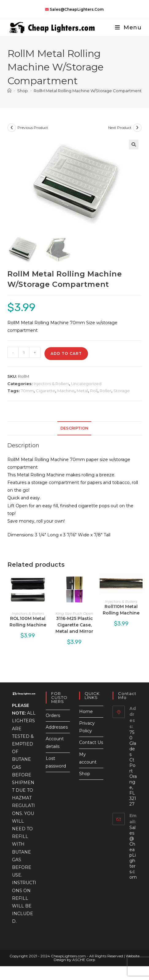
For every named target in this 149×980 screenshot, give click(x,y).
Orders (53, 715)
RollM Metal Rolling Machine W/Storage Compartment (88, 91)
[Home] (9, 91)
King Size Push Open (74, 613)
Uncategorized (86, 384)
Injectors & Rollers (51, 384)
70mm (27, 391)
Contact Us (91, 742)
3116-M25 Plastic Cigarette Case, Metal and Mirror (74, 625)
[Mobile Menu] (126, 28)
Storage (122, 391)
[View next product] (137, 128)
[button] (134, 145)
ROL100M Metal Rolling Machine (28, 622)
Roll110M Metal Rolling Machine (121, 610)
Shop (85, 774)
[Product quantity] (24, 352)
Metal (82, 391)
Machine (66, 391)
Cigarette (46, 391)
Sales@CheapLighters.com (133, 852)
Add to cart (66, 353)
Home (86, 712)
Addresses (57, 727)
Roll (94, 391)
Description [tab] (74, 428)
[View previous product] (12, 128)
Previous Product (33, 128)
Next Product (120, 128)
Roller (105, 391)
